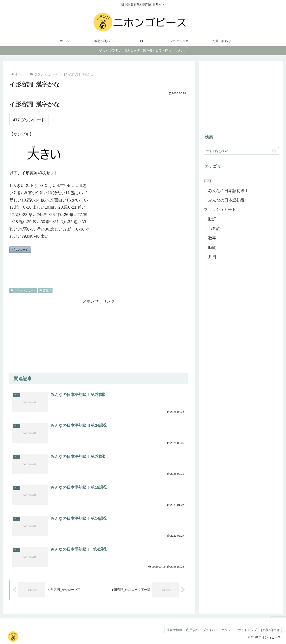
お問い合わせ (270, 630)
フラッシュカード (23, 290)
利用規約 (190, 630)
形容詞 (45, 290)
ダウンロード (20, 250)
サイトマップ (246, 630)
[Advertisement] (99, 336)
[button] (274, 151)
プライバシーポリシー (217, 630)
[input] (241, 151)
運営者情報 (171, 630)
